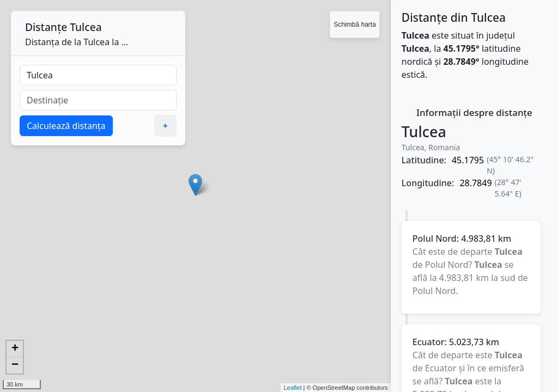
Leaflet (292, 388)
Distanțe (46, 27)
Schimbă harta (354, 24)
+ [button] (15, 349)
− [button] (15, 365)
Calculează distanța (66, 126)
